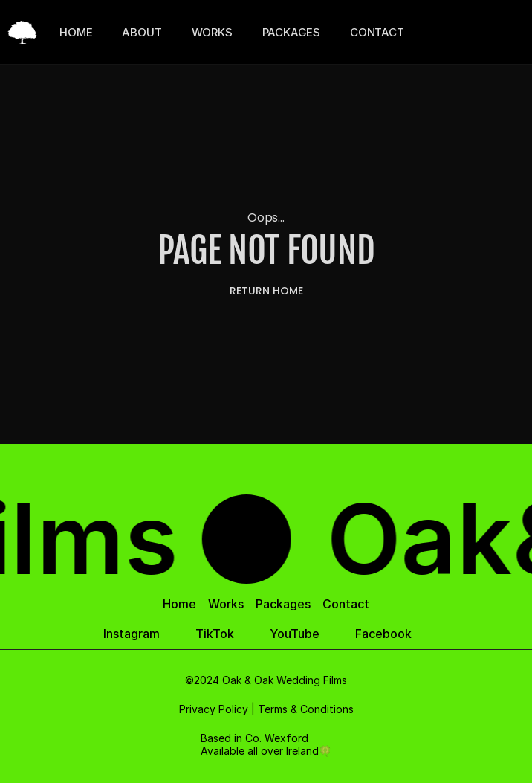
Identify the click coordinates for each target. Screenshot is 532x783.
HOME (76, 32)
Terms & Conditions (306, 709)
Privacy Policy (214, 709)
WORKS (212, 32)
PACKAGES (291, 32)
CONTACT (377, 32)
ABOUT (142, 32)
